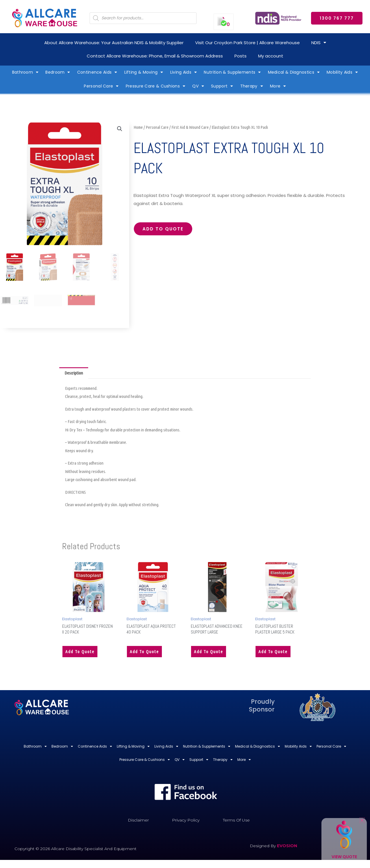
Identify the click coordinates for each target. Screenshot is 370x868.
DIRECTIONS (75, 492)
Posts (240, 56)
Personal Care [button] (101, 86)
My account (271, 56)
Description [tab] (74, 373)
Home (138, 127)
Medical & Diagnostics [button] (294, 72)
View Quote (344, 857)
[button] (120, 129)
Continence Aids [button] (97, 72)
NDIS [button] (319, 43)
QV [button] (198, 86)
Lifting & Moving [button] (144, 72)
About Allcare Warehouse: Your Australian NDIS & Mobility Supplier (114, 43)
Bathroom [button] (25, 72)
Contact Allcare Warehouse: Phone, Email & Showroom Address (155, 56)
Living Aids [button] (184, 72)
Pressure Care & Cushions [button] (156, 86)
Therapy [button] (252, 86)
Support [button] (222, 86)
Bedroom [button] (58, 72)
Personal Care (157, 127)
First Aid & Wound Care (190, 127)
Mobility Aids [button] (342, 72)
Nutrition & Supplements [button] (232, 72)
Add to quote (163, 229)
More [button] (278, 86)
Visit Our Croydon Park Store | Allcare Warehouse (247, 43)
